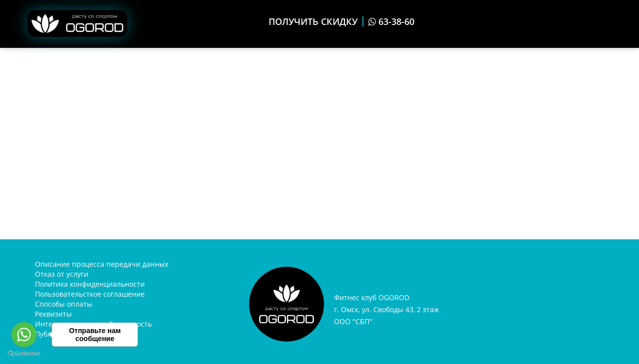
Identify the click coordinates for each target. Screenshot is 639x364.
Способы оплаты (64, 304)
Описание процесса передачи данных (102, 264)
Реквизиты (53, 314)
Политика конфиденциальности (90, 284)
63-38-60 (391, 21)
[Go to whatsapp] (24, 335)
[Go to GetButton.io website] (24, 354)
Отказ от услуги (62, 274)
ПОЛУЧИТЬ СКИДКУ (313, 21)
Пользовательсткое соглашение (90, 294)
